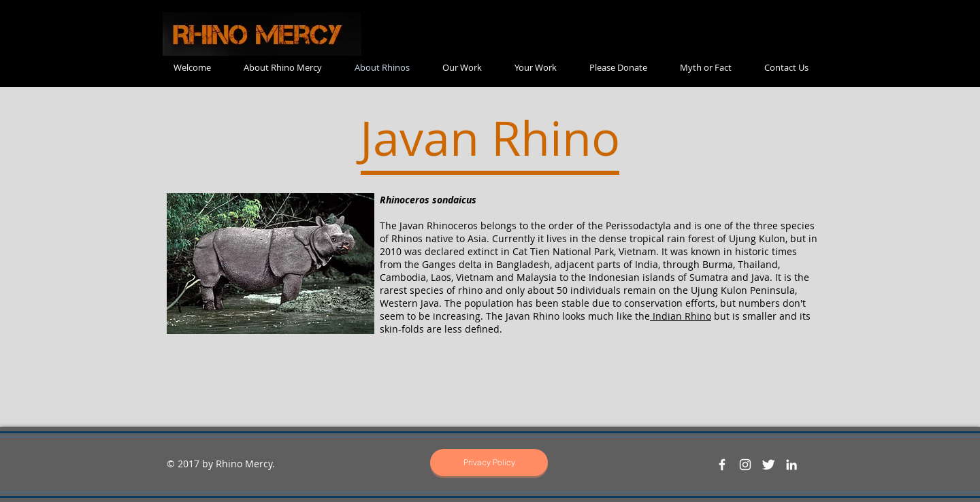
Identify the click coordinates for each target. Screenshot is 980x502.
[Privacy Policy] (489, 463)
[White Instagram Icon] (745, 465)
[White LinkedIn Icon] (791, 465)
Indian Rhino (681, 316)
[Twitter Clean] (768, 465)
